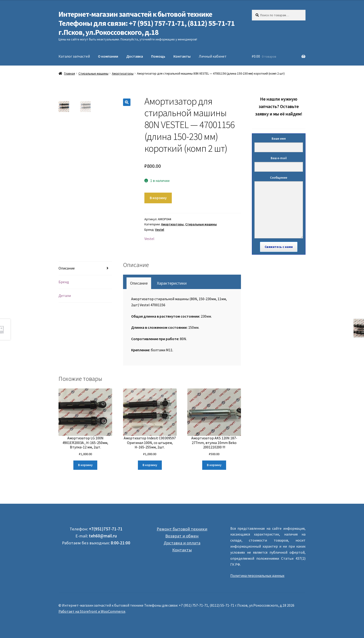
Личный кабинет (213, 56)
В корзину (158, 198)
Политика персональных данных (257, 576)
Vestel (160, 230)
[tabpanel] (183, 325)
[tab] (85, 268)
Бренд (64, 282)
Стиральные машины (93, 73)
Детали (65, 296)
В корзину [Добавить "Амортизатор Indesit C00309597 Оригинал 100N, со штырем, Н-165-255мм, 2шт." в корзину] (150, 465)
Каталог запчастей (74, 56)
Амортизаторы (123, 73)
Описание (67, 268)
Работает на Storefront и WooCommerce (92, 611)
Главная (70, 73)
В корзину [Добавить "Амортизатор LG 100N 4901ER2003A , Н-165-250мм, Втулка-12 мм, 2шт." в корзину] (85, 465)
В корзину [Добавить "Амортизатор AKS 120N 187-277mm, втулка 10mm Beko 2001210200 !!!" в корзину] (214, 465)
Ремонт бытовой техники (182, 529)
